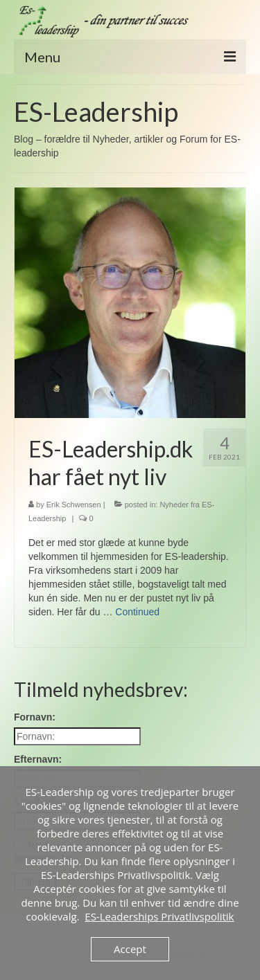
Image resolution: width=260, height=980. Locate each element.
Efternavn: (38, 759)
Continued (137, 612)
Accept (130, 949)
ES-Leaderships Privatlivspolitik (159, 916)
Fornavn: (35, 717)
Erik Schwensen (74, 505)
